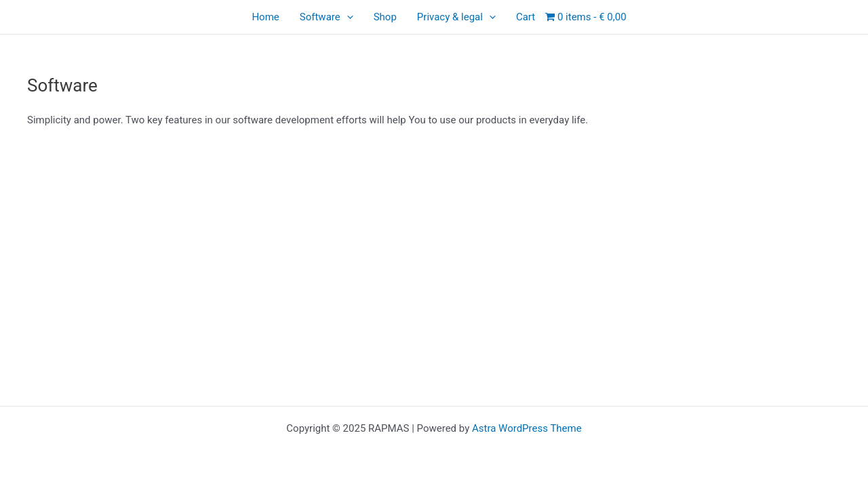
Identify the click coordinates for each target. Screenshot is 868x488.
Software (327, 17)
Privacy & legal (456, 17)
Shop (385, 17)
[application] (347, 17)
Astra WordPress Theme (527, 428)
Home (265, 17)
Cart (526, 17)
